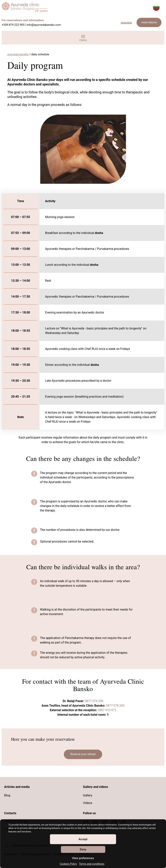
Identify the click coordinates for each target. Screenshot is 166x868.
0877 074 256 (94, 701)
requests (126, 23)
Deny (83, 849)
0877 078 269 (115, 706)
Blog (7, 795)
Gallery (88, 795)
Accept (83, 839)
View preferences (83, 858)
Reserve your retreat (83, 754)
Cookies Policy (68, 864)
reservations (149, 22)
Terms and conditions (92, 864)
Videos (88, 803)
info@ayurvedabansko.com (44, 25)
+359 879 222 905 (13, 25)
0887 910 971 (107, 710)
